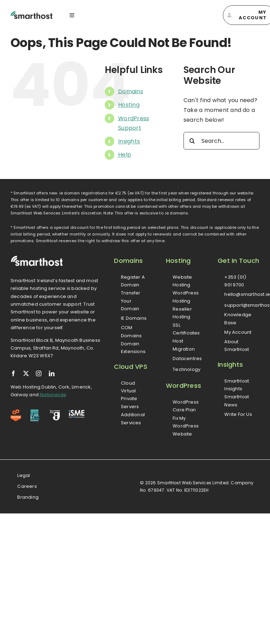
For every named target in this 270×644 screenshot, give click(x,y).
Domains (131, 91)
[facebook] (13, 373)
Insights (129, 141)
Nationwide (53, 395)
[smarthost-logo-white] (37, 258)
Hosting (129, 105)
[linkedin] (52, 373)
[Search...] (221, 141)
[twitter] (26, 373)
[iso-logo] (35, 412)
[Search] (192, 141)
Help (125, 155)
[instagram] (39, 373)
